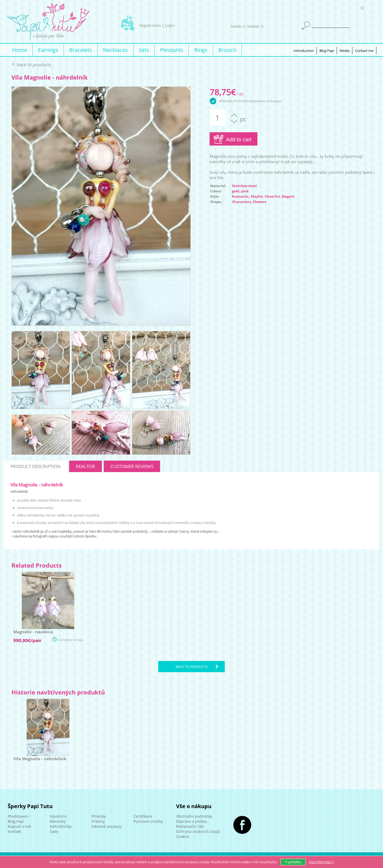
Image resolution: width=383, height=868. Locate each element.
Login (170, 25)
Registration (150, 25)
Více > (321, 862)
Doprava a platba (191, 821)
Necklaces (115, 50)
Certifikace (143, 816)
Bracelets (81, 50)
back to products (34, 65)
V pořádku (293, 862)
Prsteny (98, 821)
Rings (201, 50)
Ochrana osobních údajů (198, 831)
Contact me (364, 51)
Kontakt (14, 831)
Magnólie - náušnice (33, 632)
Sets (144, 50)
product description (36, 466)
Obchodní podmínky (194, 816)
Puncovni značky (148, 821)
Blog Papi (327, 51)
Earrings (48, 50)
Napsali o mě (19, 826)
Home (20, 50)
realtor (86, 466)
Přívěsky (99, 816)
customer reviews (132, 466)
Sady (54, 831)
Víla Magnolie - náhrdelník (40, 759)
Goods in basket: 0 (247, 26)
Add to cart (239, 139)
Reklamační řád (190, 826)
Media (345, 51)
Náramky (58, 821)
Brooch (227, 50)
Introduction (304, 51)
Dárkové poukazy (107, 826)
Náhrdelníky (61, 826)
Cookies (183, 836)
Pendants (172, 50)
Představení (18, 816)
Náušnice (58, 816)
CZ (362, 9)
